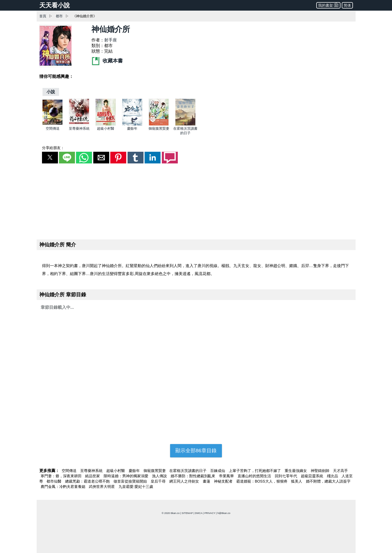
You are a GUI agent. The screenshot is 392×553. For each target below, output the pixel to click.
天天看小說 (55, 5)
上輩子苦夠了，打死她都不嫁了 (255, 471)
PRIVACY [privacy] (210, 513)
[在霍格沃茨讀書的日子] (185, 124)
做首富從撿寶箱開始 (131, 481)
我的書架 (328, 5)
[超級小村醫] (106, 124)
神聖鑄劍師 (321, 471)
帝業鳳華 (227, 476)
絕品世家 (93, 476)
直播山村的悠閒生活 (255, 476)
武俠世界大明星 (102, 487)
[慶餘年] (132, 124)
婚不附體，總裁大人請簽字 (328, 481)
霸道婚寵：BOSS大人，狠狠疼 (262, 481)
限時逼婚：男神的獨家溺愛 (127, 476)
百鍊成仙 (218, 471)
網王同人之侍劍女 (185, 481)
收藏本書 (107, 61)
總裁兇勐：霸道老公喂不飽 (88, 481)
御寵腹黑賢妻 (159, 128)
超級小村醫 (106, 128)
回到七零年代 (286, 476)
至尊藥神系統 (79, 128)
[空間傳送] (52, 124)
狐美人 (297, 481)
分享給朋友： (53, 148)
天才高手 (340, 471)
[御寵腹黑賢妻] (159, 124)
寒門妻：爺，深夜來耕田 (62, 476)
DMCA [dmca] (199, 513)
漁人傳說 (160, 476)
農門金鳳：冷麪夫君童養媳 (64, 487)
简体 (347, 5)
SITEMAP (187, 513)
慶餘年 (132, 128)
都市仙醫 (54, 481)
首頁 (43, 16)
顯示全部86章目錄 (196, 451)
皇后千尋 (159, 481)
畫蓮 (207, 481)
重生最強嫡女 (296, 471)
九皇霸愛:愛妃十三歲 (136, 487)
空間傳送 (53, 128)
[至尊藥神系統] (79, 124)
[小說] (51, 92)
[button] (50, 158)
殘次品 (333, 476)
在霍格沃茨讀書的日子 (188, 471)
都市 (59, 16)
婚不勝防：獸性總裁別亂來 (193, 476)
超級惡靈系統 (313, 476)
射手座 (111, 40)
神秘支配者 (224, 481)
